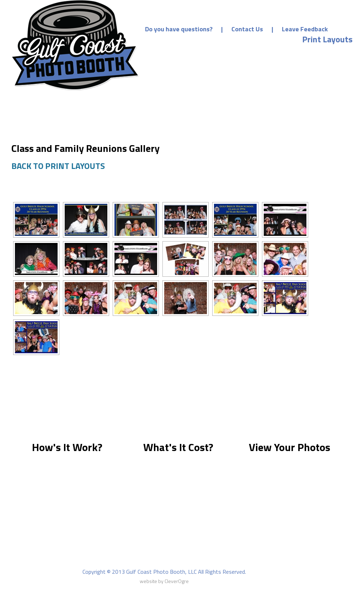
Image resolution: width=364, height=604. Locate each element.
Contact (248, 562)
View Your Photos (290, 447)
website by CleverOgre (164, 581)
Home (181, 39)
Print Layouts (327, 39)
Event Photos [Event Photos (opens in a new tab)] (328, 52)
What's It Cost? (178, 447)
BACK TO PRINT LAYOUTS (58, 166)
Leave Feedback (305, 29)
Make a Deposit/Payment (246, 39)
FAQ (221, 562)
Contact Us (247, 29)
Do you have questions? (179, 29)
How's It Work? (67, 447)
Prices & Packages (260, 52)
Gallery (195, 562)
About (106, 562)
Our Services (195, 52)
